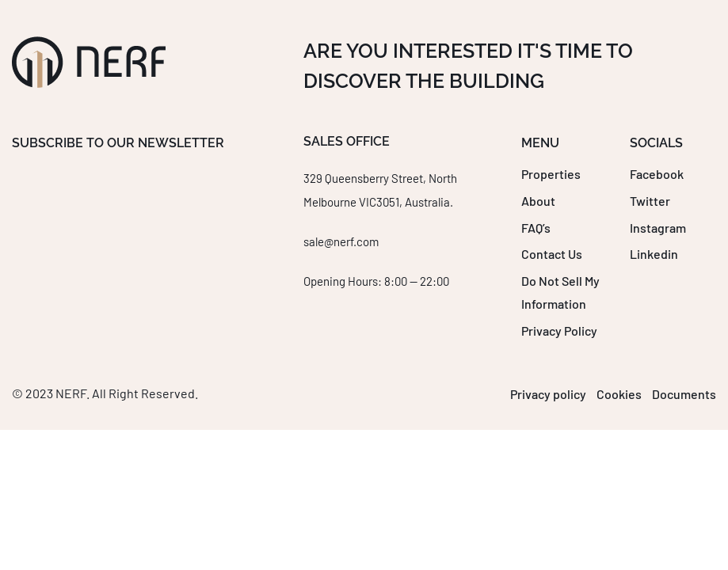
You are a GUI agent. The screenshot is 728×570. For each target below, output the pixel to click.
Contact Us (552, 254)
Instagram (658, 228)
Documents (684, 394)
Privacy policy (548, 394)
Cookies (619, 394)
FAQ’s (536, 228)
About (538, 201)
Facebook (657, 174)
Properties (551, 174)
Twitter (650, 201)
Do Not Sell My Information (560, 292)
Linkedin (654, 254)
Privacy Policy (559, 331)
